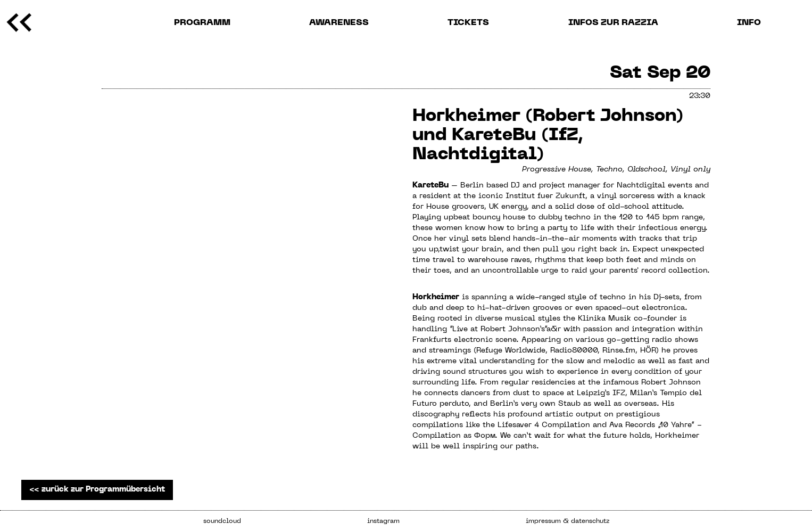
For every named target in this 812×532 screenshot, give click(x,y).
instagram (383, 521)
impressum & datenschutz (567, 521)
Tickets (468, 23)
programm (202, 23)
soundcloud (222, 521)
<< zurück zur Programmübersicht (97, 490)
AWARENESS (339, 23)
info (749, 23)
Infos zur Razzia (613, 23)
